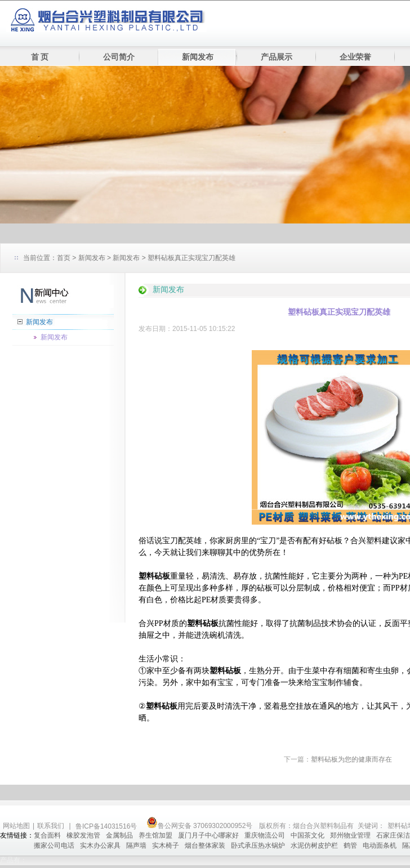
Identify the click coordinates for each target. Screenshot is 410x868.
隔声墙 (136, 845)
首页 (64, 258)
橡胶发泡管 (83, 835)
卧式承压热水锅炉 (258, 845)
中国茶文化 (307, 835)
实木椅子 (166, 845)
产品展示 (277, 57)
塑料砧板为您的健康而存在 (351, 759)
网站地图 (16, 826)
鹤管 (350, 845)
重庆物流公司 (265, 835)
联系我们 (51, 826)
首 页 (40, 57)
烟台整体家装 (205, 845)
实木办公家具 (100, 845)
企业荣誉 (355, 57)
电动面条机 (380, 845)
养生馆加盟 (155, 835)
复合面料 (47, 835)
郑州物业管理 (350, 835)
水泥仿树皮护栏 (314, 845)
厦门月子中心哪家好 (208, 835)
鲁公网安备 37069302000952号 (200, 826)
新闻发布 (198, 57)
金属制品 (119, 835)
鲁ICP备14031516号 (107, 826)
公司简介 (119, 57)
